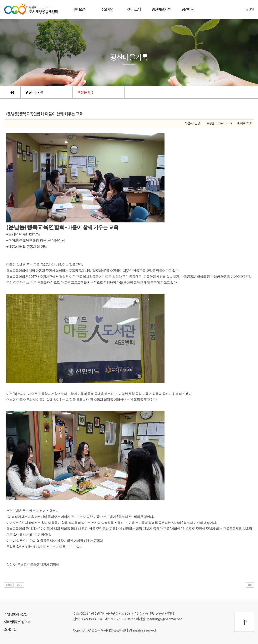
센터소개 (80, 9)
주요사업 (107, 9)
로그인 (250, 9)
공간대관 (188, 9)
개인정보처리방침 (16, 614)
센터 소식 (134, 9)
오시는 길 (10, 630)
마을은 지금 (85, 92)
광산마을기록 (161, 9)
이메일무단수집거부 (17, 622)
